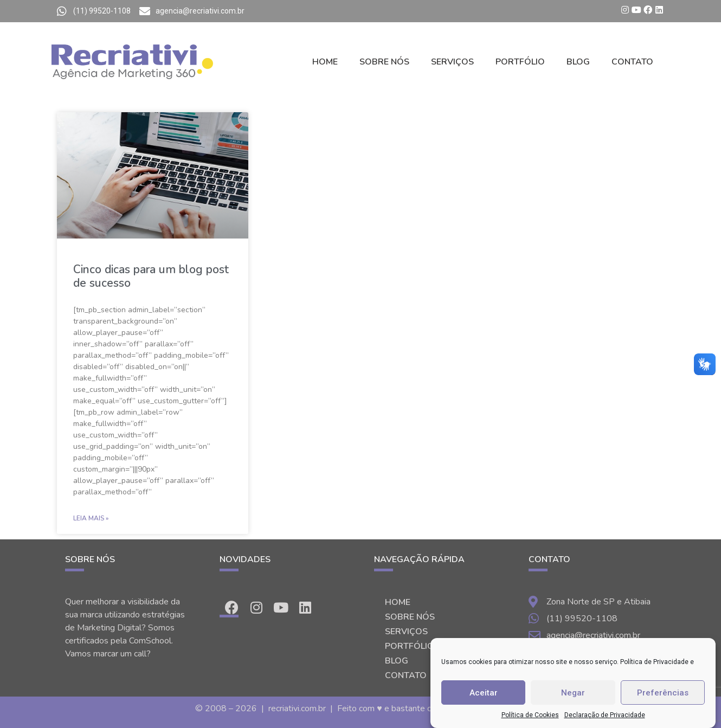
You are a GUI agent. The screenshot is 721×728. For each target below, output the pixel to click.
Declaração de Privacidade (605, 715)
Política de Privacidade (654, 662)
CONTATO (632, 62)
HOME (325, 62)
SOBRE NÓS (384, 62)
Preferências (663, 693)
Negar (573, 693)
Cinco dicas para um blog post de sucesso (151, 276)
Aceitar (484, 693)
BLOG (578, 62)
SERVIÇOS (452, 62)
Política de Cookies (530, 715)
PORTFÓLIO (520, 62)
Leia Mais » (91, 518)
